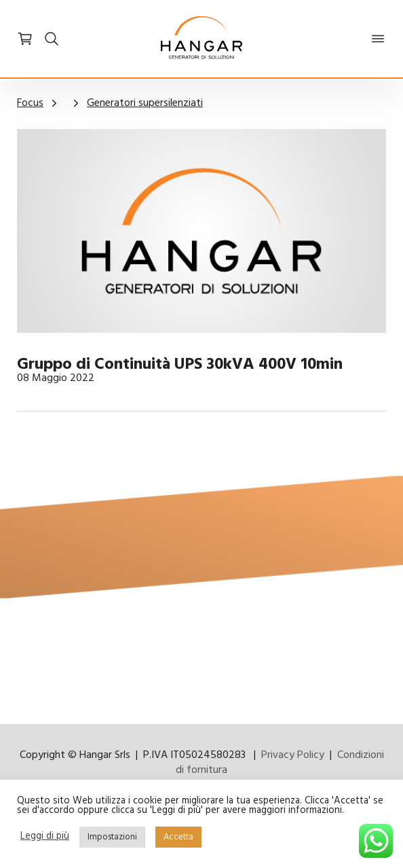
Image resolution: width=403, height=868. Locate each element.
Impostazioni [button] (112, 837)
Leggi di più (45, 837)
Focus (30, 103)
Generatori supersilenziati (145, 103)
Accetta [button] (178, 837)
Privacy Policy (293, 755)
